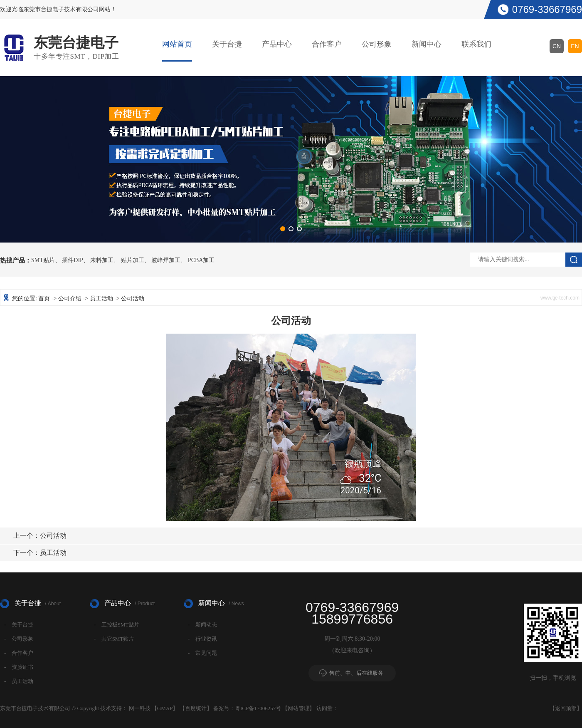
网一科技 (140, 708)
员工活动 (101, 298)
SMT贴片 (43, 260)
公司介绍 (70, 298)
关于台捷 (227, 44)
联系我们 (476, 44)
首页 (44, 298)
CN (557, 46)
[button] (283, 229)
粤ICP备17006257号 (258, 708)
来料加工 (102, 260)
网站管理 (298, 708)
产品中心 (277, 44)
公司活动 (40, 536)
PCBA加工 (201, 260)
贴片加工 (133, 260)
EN (575, 46)
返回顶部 (566, 708)
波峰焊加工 (166, 260)
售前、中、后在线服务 (356, 673)
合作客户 (327, 44)
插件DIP (73, 260)
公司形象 (377, 44)
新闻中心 (427, 44)
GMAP (165, 708)
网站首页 (177, 44)
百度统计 (196, 708)
